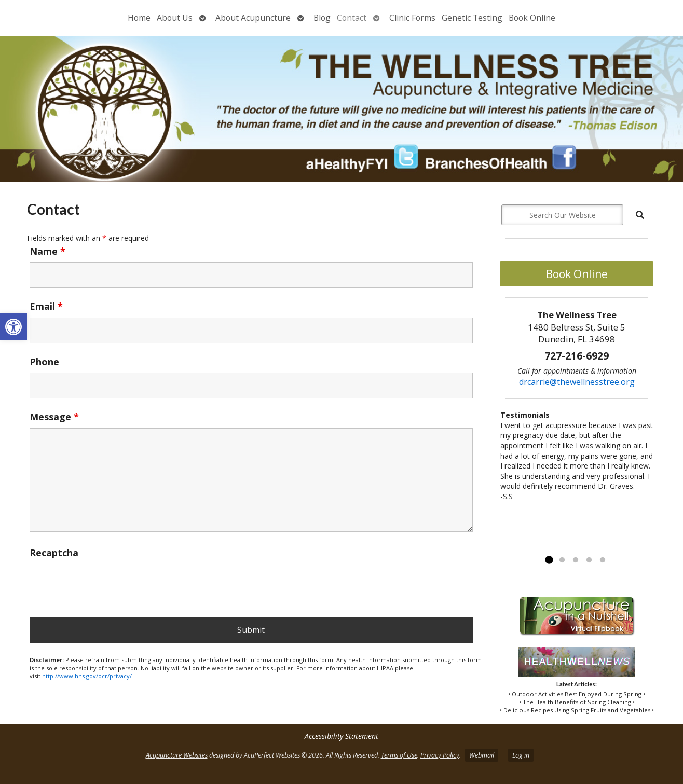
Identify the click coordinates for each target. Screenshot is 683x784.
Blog (322, 18)
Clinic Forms (412, 18)
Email (46, 306)
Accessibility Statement (341, 736)
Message (54, 417)
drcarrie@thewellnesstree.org (577, 382)
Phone (44, 362)
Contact (352, 18)
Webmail (482, 755)
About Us (175, 18)
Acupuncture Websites (177, 755)
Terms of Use (399, 755)
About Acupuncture (253, 18)
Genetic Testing (472, 18)
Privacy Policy (440, 755)
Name (47, 251)
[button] (13, 327)
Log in (521, 755)
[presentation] (108, 584)
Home (139, 18)
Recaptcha (54, 553)
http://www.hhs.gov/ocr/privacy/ (87, 676)
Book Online (532, 18)
